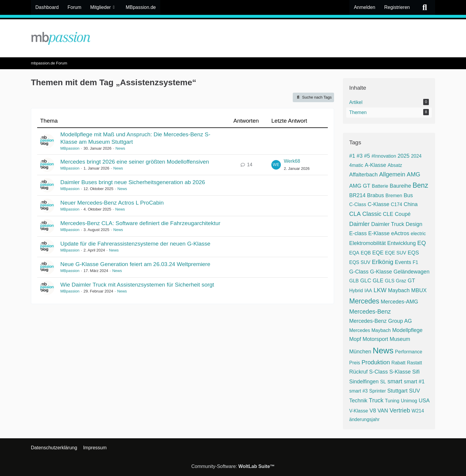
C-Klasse (378, 204)
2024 (416, 156)
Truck (376, 400)
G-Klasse (381, 272)
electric (418, 234)
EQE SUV (396, 253)
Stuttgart (397, 391)
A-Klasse (375, 165)
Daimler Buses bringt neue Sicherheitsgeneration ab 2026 (133, 182)
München (360, 352)
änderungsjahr (364, 419)
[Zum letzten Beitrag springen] (276, 165)
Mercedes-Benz (370, 311)
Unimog (409, 401)
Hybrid (356, 291)
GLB (354, 281)
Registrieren (397, 7)
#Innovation (384, 156)
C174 (396, 204)
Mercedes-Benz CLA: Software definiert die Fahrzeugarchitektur (140, 223)
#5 (367, 156)
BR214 (357, 195)
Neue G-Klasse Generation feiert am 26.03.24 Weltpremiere (135, 264)
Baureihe (400, 186)
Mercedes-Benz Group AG (381, 321)
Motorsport (375, 339)
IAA (368, 291)
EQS (413, 253)
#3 (360, 156)
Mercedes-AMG (399, 302)
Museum (400, 339)
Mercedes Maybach (370, 330)
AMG (414, 174)
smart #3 (358, 391)
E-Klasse (379, 233)
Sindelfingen (364, 382)
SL (383, 382)
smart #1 (414, 382)
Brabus (376, 195)
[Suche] (425, 7)
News (121, 148)
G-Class (359, 272)
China (411, 204)
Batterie (380, 186)
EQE (378, 253)
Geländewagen (411, 272)
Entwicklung (402, 243)
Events (403, 262)
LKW (380, 290)
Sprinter (377, 391)
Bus (408, 195)
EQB (366, 253)
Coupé (403, 214)
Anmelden (365, 7)
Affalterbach (363, 175)
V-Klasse (359, 411)
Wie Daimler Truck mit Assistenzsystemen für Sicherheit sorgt (137, 285)
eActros (400, 233)
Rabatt (398, 363)
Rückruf (358, 372)
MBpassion (70, 148)
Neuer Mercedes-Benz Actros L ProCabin (112, 203)
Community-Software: (233, 466)
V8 (373, 411)
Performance (409, 352)
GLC (366, 281)
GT (411, 281)
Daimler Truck (388, 224)
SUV (414, 391)
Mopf (355, 339)
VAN (383, 411)
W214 (418, 411)
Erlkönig (382, 262)
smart (395, 381)
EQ (422, 243)
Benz (420, 185)
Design (414, 224)
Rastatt (414, 363)
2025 (404, 156)
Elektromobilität (367, 243)
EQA (354, 253)
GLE (378, 281)
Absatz (395, 165)
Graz (401, 281)
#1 (352, 156)
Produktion (376, 362)
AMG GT (360, 186)
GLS (390, 281)
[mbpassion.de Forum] (233, 38)
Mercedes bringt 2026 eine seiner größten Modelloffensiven (135, 162)
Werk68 (292, 161)
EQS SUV (360, 262)
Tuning (392, 401)
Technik (358, 401)
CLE (388, 214)
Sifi (416, 372)
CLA (355, 214)
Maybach (399, 290)
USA (424, 401)
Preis (355, 363)
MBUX (419, 290)
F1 (415, 262)
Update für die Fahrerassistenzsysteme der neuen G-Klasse (135, 244)
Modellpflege (407, 330)
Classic (372, 214)
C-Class (358, 204)
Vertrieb (400, 410)
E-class (358, 233)
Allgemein (392, 174)
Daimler (359, 224)
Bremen (394, 196)
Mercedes (364, 301)
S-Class (378, 372)
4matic (356, 165)
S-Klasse (400, 372)
